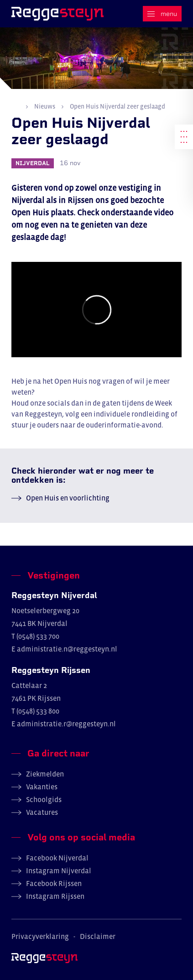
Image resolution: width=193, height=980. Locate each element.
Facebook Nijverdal (57, 858)
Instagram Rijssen (55, 896)
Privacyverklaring (40, 936)
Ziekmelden (45, 774)
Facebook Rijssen (54, 883)
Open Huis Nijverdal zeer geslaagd (117, 106)
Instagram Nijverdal (59, 871)
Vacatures (42, 812)
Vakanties (42, 787)
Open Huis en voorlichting (68, 498)
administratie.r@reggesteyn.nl (66, 724)
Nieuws (45, 106)
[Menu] (162, 14)
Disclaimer (98, 936)
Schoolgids (44, 799)
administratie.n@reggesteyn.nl (67, 649)
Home (16, 106)
